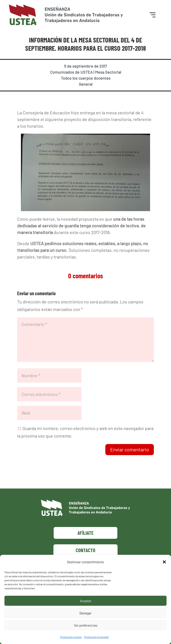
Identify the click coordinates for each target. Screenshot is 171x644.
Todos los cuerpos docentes (86, 78)
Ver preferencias (86, 625)
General (86, 84)
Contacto (85, 550)
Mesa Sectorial (108, 72)
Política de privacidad (96, 637)
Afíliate (85, 533)
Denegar (85, 613)
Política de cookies (71, 637)
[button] (164, 562)
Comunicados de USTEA (71, 72)
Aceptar (86, 601)
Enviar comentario (130, 449)
